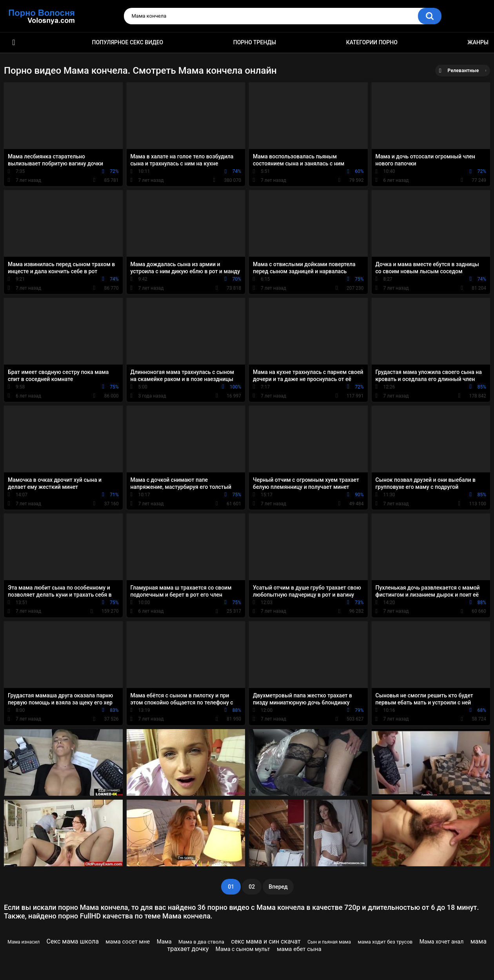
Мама (164, 942)
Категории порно (372, 42)
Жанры (478, 42)
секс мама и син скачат (266, 941)
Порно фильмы (14, 43)
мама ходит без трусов (385, 942)
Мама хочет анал (442, 942)
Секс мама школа (73, 941)
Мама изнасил (24, 942)
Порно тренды (255, 42)
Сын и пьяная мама (329, 942)
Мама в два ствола (201, 942)
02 (252, 887)
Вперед (278, 887)
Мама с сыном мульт (243, 949)
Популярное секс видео (128, 42)
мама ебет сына (299, 949)
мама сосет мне (128, 942)
